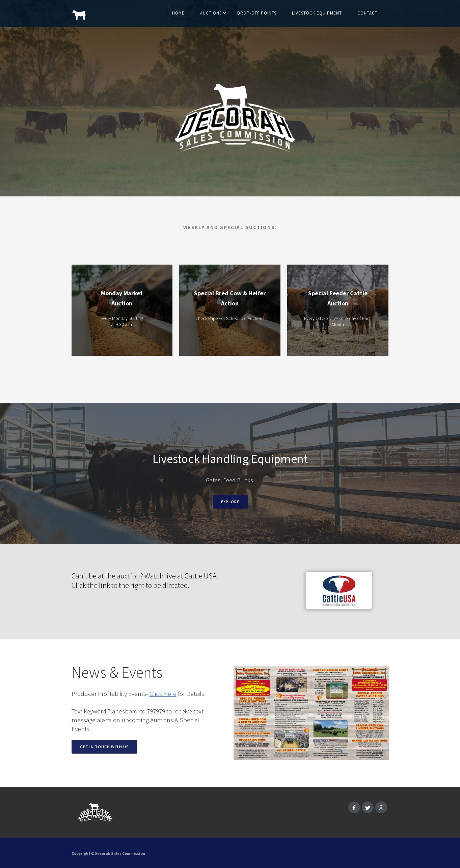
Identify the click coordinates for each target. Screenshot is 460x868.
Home (178, 13)
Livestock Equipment (317, 13)
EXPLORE (230, 502)
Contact (368, 13)
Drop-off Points (257, 13)
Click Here (163, 694)
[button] (214, 13)
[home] (79, 12)
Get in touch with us (104, 747)
